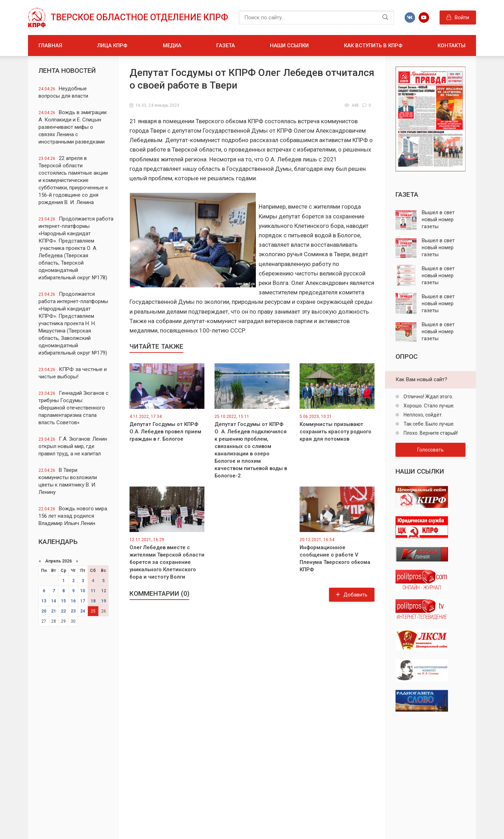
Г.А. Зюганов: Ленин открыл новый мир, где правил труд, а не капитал (73, 446)
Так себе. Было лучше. (429, 424)
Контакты (451, 46)
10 (83, 591)
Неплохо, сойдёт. (423, 415)
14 (54, 601)
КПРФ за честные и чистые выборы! (73, 373)
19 (104, 601)
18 (93, 601)
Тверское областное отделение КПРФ (139, 17)
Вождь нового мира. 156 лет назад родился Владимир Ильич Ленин (73, 516)
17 (83, 601)
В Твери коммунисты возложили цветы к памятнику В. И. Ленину (68, 481)
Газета (226, 46)
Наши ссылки (289, 46)
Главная (50, 46)
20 (44, 611)
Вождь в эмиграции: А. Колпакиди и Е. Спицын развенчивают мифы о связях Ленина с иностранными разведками (73, 127)
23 (73, 611)
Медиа (172, 46)
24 (83, 611)
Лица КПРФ (112, 46)
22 (63, 611)
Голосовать (430, 450)
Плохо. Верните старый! (430, 433)
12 (104, 591)
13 (44, 601)
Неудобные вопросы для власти (63, 92)
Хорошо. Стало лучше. (429, 406)
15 (63, 601)
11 (93, 591)
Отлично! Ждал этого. (428, 397)
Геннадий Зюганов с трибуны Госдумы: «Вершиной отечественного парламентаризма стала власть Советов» (73, 408)
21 (54, 611)
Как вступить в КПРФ (373, 46)
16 (73, 601)
